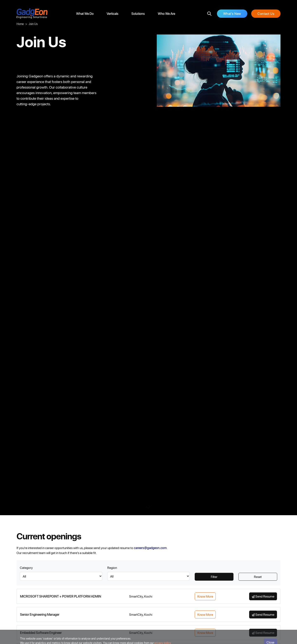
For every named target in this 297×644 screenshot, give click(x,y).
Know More (205, 596)
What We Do (85, 14)
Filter (214, 577)
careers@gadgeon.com (150, 548)
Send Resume (263, 596)
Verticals (113, 14)
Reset (258, 577)
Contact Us (266, 14)
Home (20, 24)
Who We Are (166, 14)
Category (26, 568)
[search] (209, 14)
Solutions (138, 14)
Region (112, 568)
